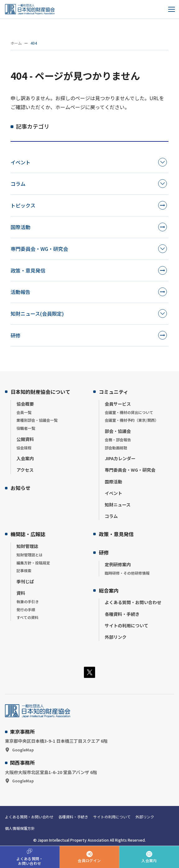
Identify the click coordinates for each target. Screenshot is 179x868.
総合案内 (109, 590)
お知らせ (21, 488)
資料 (21, 593)
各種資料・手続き (122, 614)
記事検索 (24, 570)
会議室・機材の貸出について (129, 412)
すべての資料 (28, 617)
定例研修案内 (118, 564)
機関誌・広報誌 (28, 534)
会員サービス (118, 404)
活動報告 (21, 292)
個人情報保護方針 (20, 828)
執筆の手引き (28, 601)
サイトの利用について (126, 625)
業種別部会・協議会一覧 (37, 420)
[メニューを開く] (172, 9)
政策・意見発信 (28, 270)
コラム (18, 184)
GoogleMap (23, 750)
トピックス (23, 205)
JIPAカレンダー (120, 458)
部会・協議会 (118, 431)
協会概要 (25, 404)
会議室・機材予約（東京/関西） (132, 420)
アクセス (25, 470)
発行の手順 (26, 610)
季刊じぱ (25, 581)
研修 (16, 335)
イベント (21, 162)
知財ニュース (118, 505)
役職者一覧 (26, 428)
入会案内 (25, 458)
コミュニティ (114, 392)
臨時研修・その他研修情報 (127, 573)
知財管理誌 (27, 546)
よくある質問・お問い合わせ (133, 602)
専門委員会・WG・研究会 (39, 249)
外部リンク (116, 637)
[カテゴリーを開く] (163, 162)
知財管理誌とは (30, 555)
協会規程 (24, 448)
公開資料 (25, 439)
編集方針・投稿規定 (33, 563)
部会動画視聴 (116, 448)
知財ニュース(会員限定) (37, 314)
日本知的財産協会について (40, 392)
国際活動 (21, 227)
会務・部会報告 (118, 440)
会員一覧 (24, 412)
